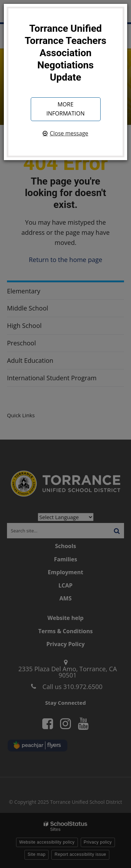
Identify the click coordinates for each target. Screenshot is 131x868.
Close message (69, 133)
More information (65, 109)
